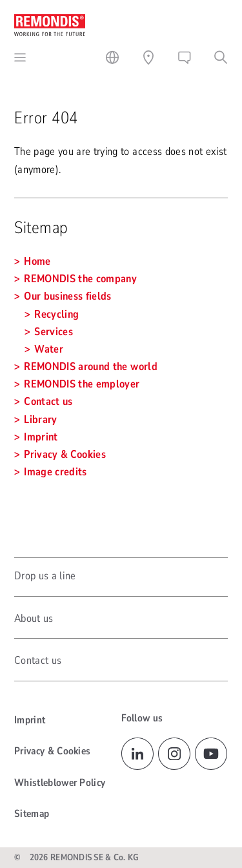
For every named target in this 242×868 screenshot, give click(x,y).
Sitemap (32, 814)
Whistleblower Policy (60, 783)
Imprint (30, 720)
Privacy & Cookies (52, 751)
